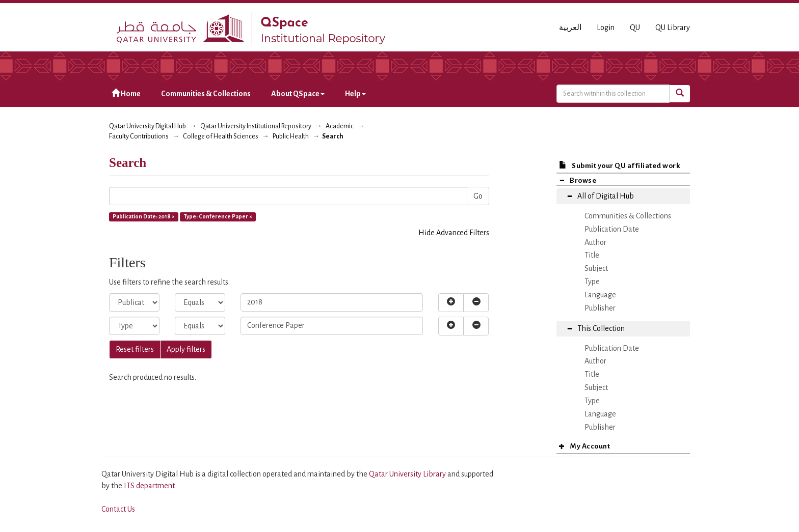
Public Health (291, 136)
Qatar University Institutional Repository (256, 126)
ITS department (149, 486)
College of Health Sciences (221, 136)
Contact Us (118, 509)
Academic (340, 126)
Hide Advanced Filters (454, 233)
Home (126, 93)
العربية (570, 27)
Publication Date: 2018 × (144, 216)
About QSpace (298, 94)
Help (355, 94)
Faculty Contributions (139, 136)
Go (478, 196)
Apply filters (186, 349)
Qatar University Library (408, 474)
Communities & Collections (206, 94)
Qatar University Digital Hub (148, 126)
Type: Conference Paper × (218, 216)
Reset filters (135, 349)
